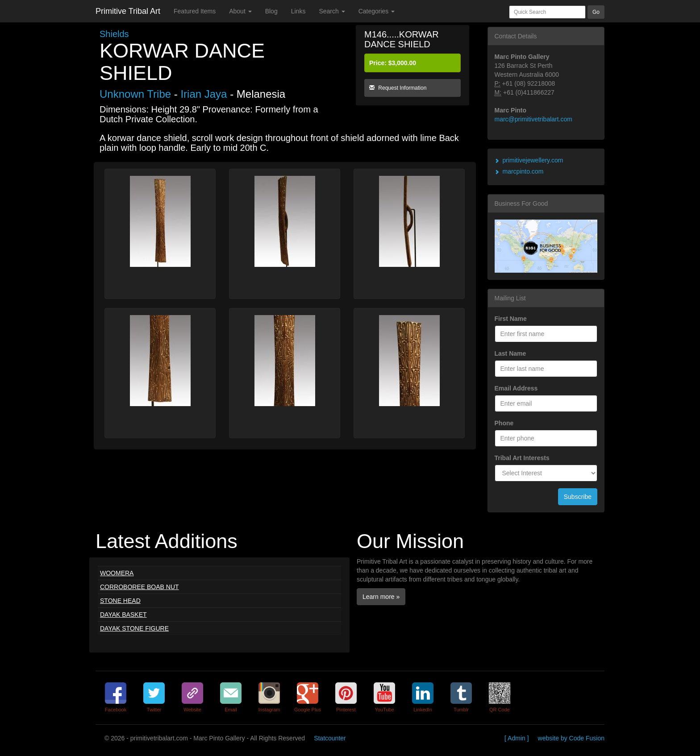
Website (192, 710)
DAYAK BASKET (123, 615)
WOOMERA (117, 573)
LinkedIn (423, 710)
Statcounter (330, 738)
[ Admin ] (517, 738)
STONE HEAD (120, 601)
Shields (114, 34)
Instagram (269, 710)
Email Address (516, 388)
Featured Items (195, 11)
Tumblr (461, 710)
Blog (271, 11)
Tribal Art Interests (522, 458)
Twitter (154, 710)
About (240, 11)
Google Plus (308, 710)
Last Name (510, 353)
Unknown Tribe (135, 94)
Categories (377, 11)
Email (231, 710)
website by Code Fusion (571, 738)
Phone (504, 423)
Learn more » (381, 597)
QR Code (500, 710)
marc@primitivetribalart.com (533, 119)
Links (298, 11)
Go (596, 12)
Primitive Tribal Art (128, 11)
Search (332, 11)
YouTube (384, 710)
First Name (511, 319)
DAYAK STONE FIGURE (134, 628)
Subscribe (578, 497)
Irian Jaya (204, 94)
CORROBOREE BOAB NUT (140, 587)
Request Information (398, 88)
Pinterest (346, 710)
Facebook (116, 710)
